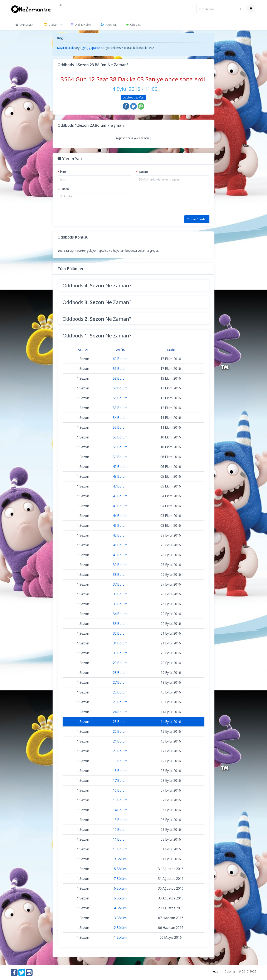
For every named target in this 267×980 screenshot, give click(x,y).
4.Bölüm (120, 908)
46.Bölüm (120, 496)
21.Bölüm (120, 741)
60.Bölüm (120, 359)
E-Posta (63, 189)
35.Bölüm (120, 604)
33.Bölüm (120, 624)
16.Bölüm (120, 790)
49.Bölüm (120, 467)
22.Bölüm (120, 731)
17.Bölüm (120, 780)
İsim (62, 172)
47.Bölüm (120, 486)
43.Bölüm (120, 525)
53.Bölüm (120, 427)
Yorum (142, 172)
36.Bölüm (120, 594)
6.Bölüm (120, 888)
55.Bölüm (120, 408)
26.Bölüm (120, 692)
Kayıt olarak (65, 48)
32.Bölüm (120, 633)
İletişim (217, 971)
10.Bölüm (120, 849)
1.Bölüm (120, 937)
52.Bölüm (120, 437)
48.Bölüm (120, 476)
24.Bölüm (120, 712)
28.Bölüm (120, 673)
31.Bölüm (120, 643)
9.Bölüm (120, 859)
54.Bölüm (120, 418)
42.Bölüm (120, 535)
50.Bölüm (120, 457)
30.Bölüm (120, 653)
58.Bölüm (120, 378)
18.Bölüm (120, 771)
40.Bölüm (120, 555)
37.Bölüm (120, 584)
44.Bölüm (120, 516)
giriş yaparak (91, 48)
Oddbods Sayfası (133, 98)
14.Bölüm (120, 810)
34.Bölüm (120, 614)
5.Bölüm (120, 898)
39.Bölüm (120, 565)
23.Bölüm (120, 722)
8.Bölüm (120, 869)
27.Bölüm (120, 682)
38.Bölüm (120, 575)
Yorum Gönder (197, 219)
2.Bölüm (120, 928)
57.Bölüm (120, 388)
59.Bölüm (120, 369)
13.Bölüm (120, 820)
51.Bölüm (120, 447)
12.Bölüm (120, 830)
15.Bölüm (120, 800)
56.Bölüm (120, 398)
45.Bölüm (120, 506)
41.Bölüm (120, 545)
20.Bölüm (120, 751)
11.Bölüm (120, 839)
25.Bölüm (120, 702)
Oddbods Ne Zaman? (97, 285)
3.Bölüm (120, 918)
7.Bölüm (120, 879)
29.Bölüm (120, 663)
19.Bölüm (120, 761)
